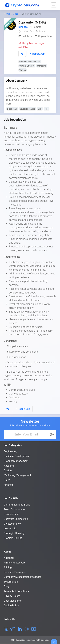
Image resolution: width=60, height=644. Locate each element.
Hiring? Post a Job (14, 563)
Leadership (10, 528)
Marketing (42, 66)
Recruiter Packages (15, 572)
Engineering (10, 451)
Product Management (16, 461)
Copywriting (45, 36)
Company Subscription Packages (23, 577)
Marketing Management (17, 475)
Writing (23, 70)
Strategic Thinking (14, 533)
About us (9, 558)
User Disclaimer (13, 601)
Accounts (9, 466)
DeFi (40, 109)
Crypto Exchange (28, 109)
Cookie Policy (11, 605)
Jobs (16, 14)
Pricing (8, 567)
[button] (22, 54)
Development (11, 514)
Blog (6, 586)
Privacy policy (12, 596)
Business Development (17, 456)
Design (8, 470)
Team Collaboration (15, 509)
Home (7, 14)
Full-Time (27, 36)
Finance (8, 485)
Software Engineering (16, 519)
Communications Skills (30, 62)
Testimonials (11, 582)
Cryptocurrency (12, 524)
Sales (7, 480)
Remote (37, 27)
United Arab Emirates (34, 32)
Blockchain (12, 109)
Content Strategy (27, 66)
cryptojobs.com (25, 640)
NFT (47, 109)
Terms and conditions (16, 591)
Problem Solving (13, 538)
